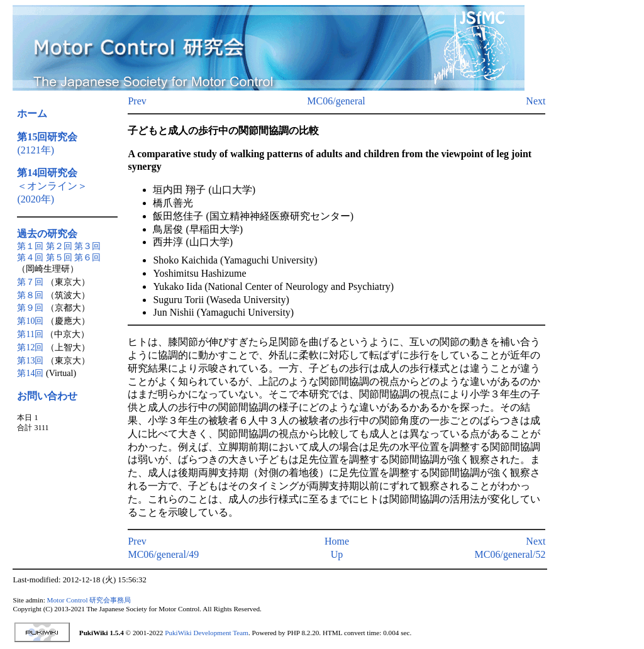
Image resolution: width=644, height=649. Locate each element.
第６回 (87, 258)
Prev (137, 101)
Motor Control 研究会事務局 (89, 600)
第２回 (59, 246)
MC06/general (336, 101)
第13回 (30, 361)
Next (536, 101)
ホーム (32, 114)
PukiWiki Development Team (207, 633)
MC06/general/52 (510, 554)
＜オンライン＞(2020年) (52, 186)
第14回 (30, 373)
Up (337, 554)
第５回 (59, 258)
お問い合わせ (47, 396)
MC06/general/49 (163, 554)
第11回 (30, 334)
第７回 (30, 282)
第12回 (30, 347)
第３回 (87, 246)
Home (337, 541)
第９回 (30, 308)
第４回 (30, 258)
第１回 (30, 246)
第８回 (30, 295)
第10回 (30, 321)
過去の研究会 (47, 234)
